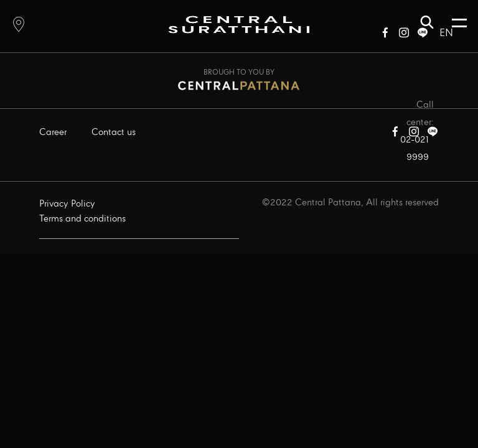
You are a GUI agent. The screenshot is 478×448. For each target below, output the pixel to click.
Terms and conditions (82, 219)
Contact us (114, 133)
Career (53, 133)
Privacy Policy (67, 204)
